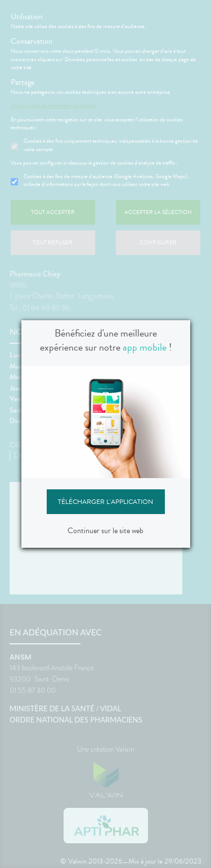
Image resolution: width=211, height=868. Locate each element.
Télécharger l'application (105, 502)
